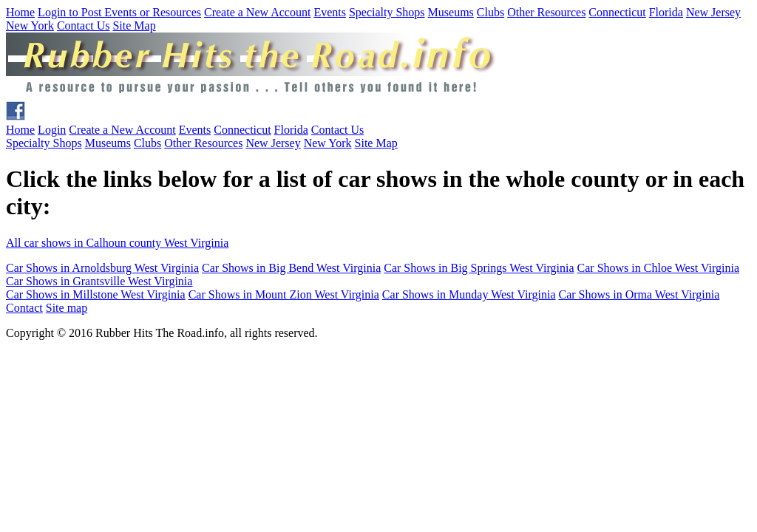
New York (30, 25)
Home (20, 12)
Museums (451, 12)
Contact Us (84, 25)
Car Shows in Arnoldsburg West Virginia (102, 268)
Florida (666, 12)
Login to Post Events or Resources (119, 12)
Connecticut (617, 12)
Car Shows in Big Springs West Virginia (479, 268)
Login (52, 130)
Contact (24, 308)
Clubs (490, 12)
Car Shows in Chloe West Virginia (659, 268)
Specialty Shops (387, 12)
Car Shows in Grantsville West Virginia (99, 281)
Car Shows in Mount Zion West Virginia (284, 294)
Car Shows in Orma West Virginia (639, 294)
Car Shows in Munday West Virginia (469, 294)
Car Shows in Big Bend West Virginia (291, 268)
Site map (67, 308)
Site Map (134, 25)
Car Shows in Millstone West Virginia (96, 294)
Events (330, 12)
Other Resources (546, 12)
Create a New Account (257, 12)
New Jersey (713, 12)
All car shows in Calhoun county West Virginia (117, 243)
